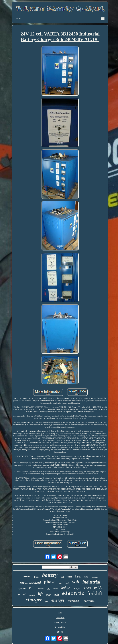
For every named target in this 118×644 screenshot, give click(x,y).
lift (40, 594)
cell (32, 588)
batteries (89, 601)
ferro (86, 577)
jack (62, 577)
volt (76, 582)
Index (60, 613)
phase (50, 582)
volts (48, 589)
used (67, 583)
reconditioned (30, 582)
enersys (58, 600)
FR (62, 632)
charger (34, 600)
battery (50, 575)
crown (55, 589)
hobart (66, 588)
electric (73, 594)
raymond (22, 588)
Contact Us (60, 618)
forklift (95, 593)
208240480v (74, 601)
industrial (91, 582)
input (78, 577)
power (27, 576)
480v (60, 584)
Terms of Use (60, 627)
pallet (22, 594)
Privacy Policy (60, 622)
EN (58, 632)
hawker (41, 589)
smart (49, 595)
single (77, 588)
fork (47, 601)
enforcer (95, 577)
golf (57, 595)
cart (70, 577)
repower (32, 595)
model (87, 588)
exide (98, 587)
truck (37, 577)
